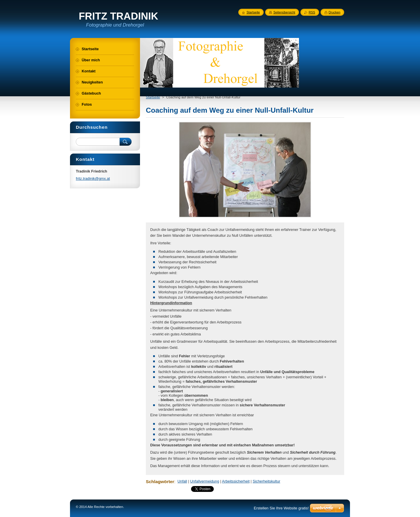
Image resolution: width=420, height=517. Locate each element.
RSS (312, 12)
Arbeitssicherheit (236, 481)
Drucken (335, 12)
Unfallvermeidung (205, 481)
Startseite (153, 97)
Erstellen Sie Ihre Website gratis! (281, 508)
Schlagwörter (160, 482)
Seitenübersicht (284, 12)
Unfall (182, 481)
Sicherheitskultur (266, 481)
